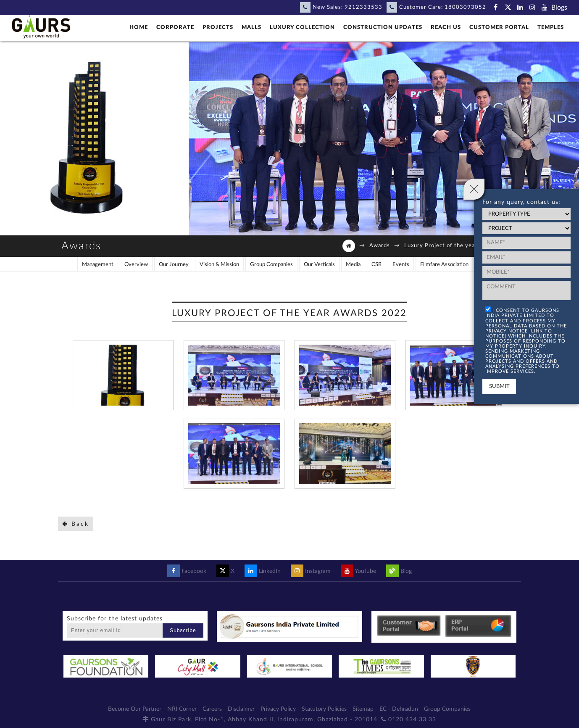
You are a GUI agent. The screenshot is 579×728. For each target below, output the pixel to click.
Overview (136, 265)
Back (76, 524)
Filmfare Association (444, 265)
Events (401, 265)
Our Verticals (319, 265)
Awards (380, 246)
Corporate (175, 28)
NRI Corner (182, 709)
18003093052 (465, 7)
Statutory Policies (324, 709)
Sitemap (363, 709)
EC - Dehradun (399, 709)
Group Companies (271, 265)
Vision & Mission (219, 265)
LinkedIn (263, 571)
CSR (376, 265)
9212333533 (363, 7)
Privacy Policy (278, 709)
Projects (218, 28)
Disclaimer (241, 709)
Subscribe (183, 630)
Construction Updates (383, 28)
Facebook (187, 571)
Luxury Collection (302, 28)
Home (139, 28)
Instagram (311, 571)
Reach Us (446, 28)
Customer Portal (499, 28)
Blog (399, 571)
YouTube (358, 571)
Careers (212, 709)
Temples (551, 28)
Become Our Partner (135, 709)
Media (353, 265)
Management (98, 265)
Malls (251, 28)
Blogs (559, 8)
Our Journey (174, 265)
